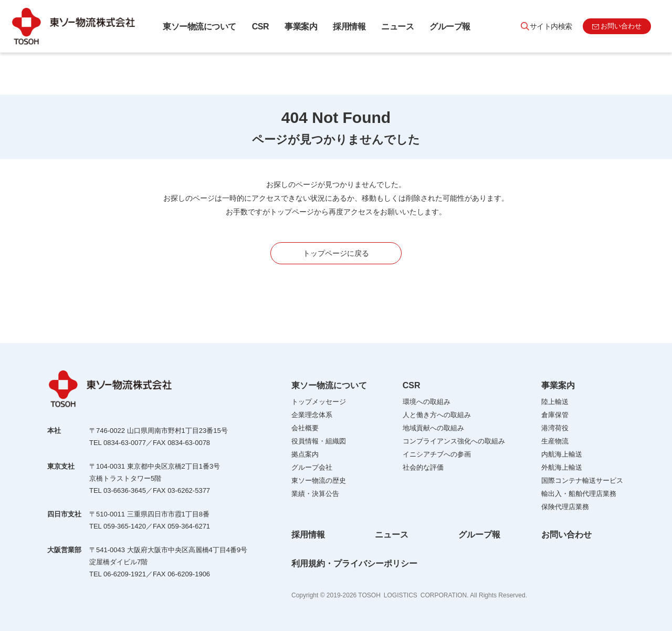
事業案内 (301, 27)
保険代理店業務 (565, 507)
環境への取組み (427, 402)
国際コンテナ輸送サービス (582, 480)
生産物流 (555, 441)
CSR (260, 27)
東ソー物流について (199, 27)
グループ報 (450, 27)
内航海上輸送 (562, 454)
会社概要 (305, 428)
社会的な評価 (423, 467)
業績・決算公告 (315, 494)
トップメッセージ (319, 402)
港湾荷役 (555, 428)
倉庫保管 (555, 415)
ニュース (397, 27)
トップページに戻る (336, 253)
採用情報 (349, 27)
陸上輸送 (555, 402)
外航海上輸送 (562, 467)
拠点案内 (305, 454)
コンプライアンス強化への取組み (454, 441)
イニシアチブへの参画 (437, 454)
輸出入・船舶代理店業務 (579, 494)
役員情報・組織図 (319, 441)
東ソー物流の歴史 (319, 480)
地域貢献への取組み (433, 428)
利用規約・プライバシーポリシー (354, 563)
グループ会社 (312, 467)
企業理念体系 (312, 415)
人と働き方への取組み (437, 415)
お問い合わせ (566, 535)
